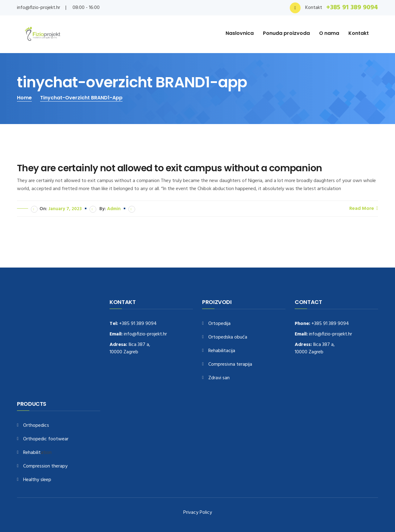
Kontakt (359, 33)
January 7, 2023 (65, 209)
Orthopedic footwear (46, 439)
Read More (364, 208)
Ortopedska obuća (228, 337)
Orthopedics (36, 426)
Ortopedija (219, 324)
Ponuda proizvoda (286, 33)
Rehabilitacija (222, 351)
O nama (329, 33)
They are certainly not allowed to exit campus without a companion (169, 168)
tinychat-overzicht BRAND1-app (81, 98)
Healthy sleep (37, 480)
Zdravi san (219, 378)
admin (114, 209)
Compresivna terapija (230, 365)
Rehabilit (32, 453)
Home (24, 98)
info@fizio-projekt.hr (39, 8)
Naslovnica (240, 33)
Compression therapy (45, 466)
